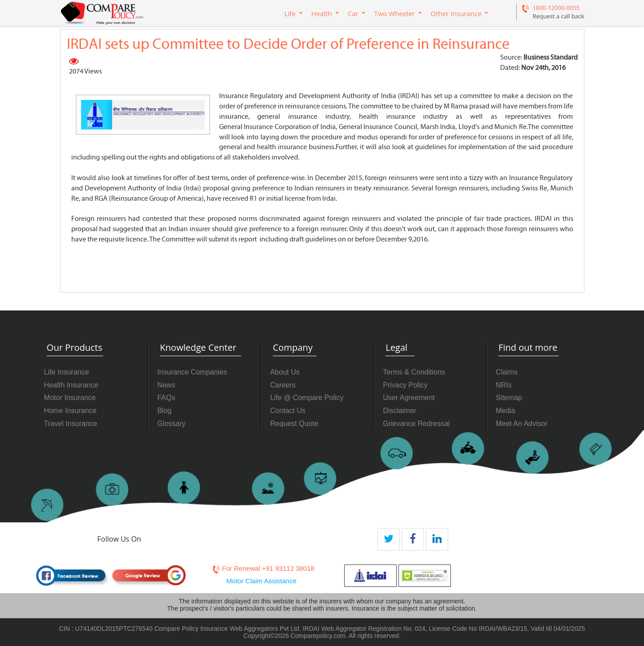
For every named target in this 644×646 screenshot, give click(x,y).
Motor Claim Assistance (261, 581)
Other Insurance (456, 13)
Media (506, 411)
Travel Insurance (71, 424)
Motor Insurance (70, 398)
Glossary (171, 424)
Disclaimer (400, 411)
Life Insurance (67, 372)
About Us (285, 372)
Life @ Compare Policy (307, 398)
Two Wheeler (395, 13)
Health (322, 13)
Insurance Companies (192, 372)
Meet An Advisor (522, 424)
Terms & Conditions (414, 372)
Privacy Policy (405, 385)
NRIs (504, 385)
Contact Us (288, 411)
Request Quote (294, 424)
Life (290, 13)
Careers (283, 385)
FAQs (166, 398)
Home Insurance (70, 411)
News (166, 385)
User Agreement (409, 398)
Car (353, 13)
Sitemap (509, 398)
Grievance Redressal (416, 424)
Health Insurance (71, 385)
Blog (164, 411)
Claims (507, 372)
